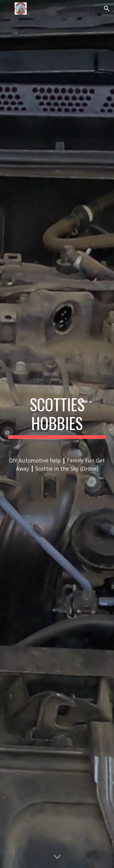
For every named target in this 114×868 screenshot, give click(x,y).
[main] (57, 434)
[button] (7, 8)
